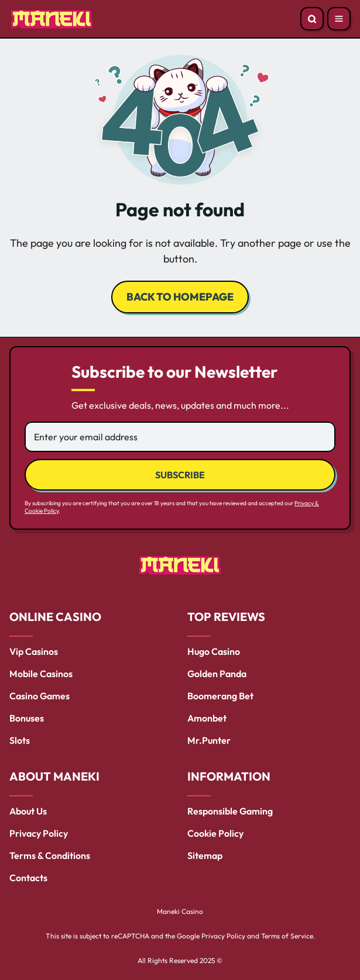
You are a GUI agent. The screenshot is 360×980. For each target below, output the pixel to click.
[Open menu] (339, 19)
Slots (20, 740)
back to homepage (180, 297)
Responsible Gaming (230, 811)
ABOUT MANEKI (54, 776)
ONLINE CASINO (55, 617)
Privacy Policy (39, 833)
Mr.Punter (209, 740)
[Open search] (312, 19)
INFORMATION (229, 776)
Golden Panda (217, 674)
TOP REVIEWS (226, 617)
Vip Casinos (34, 651)
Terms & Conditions (50, 855)
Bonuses (27, 718)
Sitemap (205, 855)
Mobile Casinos (41, 674)
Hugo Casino (214, 651)
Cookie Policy (215, 833)
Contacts (28, 878)
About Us (28, 811)
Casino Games (40, 696)
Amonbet (207, 718)
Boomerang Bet (220, 696)
